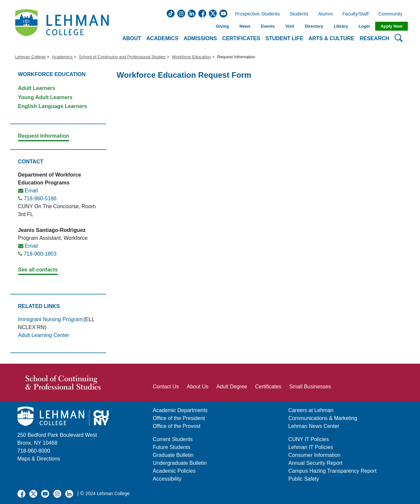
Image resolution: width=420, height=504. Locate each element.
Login (364, 26)
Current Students (173, 439)
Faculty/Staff (355, 14)
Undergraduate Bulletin (180, 463)
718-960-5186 (40, 198)
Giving (222, 26)
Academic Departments (180, 410)
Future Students (172, 447)
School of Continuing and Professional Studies (122, 57)
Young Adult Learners (45, 97)
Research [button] (375, 38)
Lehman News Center (314, 426)
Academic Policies (174, 471)
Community (392, 14)
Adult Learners (37, 88)
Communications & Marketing (323, 418)
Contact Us (166, 387)
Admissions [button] (200, 38)
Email (31, 191)
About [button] (132, 38)
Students (299, 14)
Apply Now (391, 26)
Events (268, 26)
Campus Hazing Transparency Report (332, 471)
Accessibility (167, 479)
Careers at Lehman (311, 410)
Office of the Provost (177, 426)
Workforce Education (192, 57)
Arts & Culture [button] (331, 38)
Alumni (325, 14)
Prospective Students (256, 14)
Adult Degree (232, 387)
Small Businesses (310, 387)
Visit (290, 26)
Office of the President (179, 418)
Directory (314, 26)
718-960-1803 (40, 254)
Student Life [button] (284, 38)
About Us (198, 387)
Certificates (268, 387)
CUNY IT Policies (308, 439)
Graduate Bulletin (173, 455)
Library (341, 26)
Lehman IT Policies (311, 447)
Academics (62, 57)
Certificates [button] (241, 38)
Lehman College (30, 57)
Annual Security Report (315, 463)
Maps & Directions (39, 459)
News (245, 26)
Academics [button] (162, 38)
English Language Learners (53, 106)
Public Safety (304, 479)
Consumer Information (314, 455)
